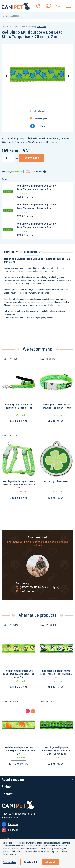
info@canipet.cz (27, 591)
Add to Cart (32, 158)
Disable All (30, 862)
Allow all (50, 862)
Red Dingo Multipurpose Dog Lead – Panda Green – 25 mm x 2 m (56, 674)
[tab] (11, 250)
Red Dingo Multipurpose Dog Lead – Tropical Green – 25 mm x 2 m (19, 750)
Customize (9, 862)
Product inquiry (41, 119)
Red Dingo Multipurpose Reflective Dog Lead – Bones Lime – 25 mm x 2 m (56, 750)
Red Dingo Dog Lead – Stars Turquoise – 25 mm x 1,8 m (19, 406)
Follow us (13, 824)
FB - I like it (40, 126)
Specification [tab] (32, 252)
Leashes (15, 16)
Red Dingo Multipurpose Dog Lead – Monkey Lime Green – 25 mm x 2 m (19, 674)
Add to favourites (40, 111)
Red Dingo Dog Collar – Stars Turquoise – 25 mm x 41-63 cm (56, 406)
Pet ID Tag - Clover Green (56, 481)
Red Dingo (42, 27)
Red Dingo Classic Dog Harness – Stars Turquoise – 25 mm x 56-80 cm (19, 484)
